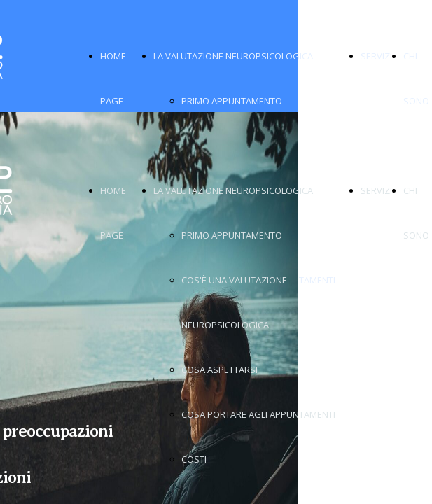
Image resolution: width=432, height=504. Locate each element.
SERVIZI (376, 56)
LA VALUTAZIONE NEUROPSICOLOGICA (233, 56)
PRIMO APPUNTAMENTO (232, 101)
